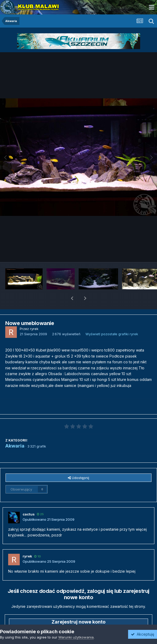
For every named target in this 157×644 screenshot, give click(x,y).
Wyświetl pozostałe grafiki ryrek (112, 320)
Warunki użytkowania (76, 637)
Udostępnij (78, 464)
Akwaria (15, 432)
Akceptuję (143, 634)
